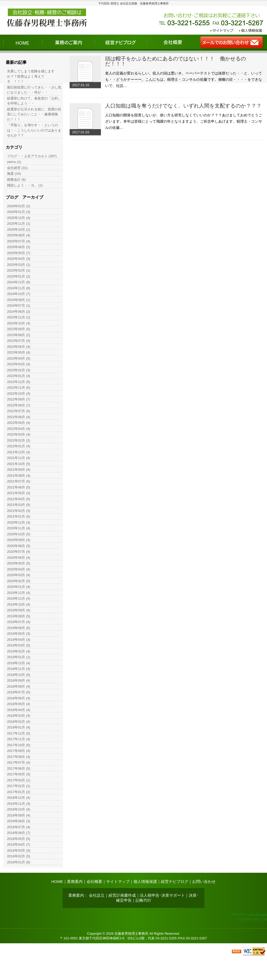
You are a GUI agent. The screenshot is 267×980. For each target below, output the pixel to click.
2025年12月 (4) (19, 218)
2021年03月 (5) (19, 505)
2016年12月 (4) (19, 798)
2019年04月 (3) (19, 640)
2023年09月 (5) (19, 329)
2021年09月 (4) (19, 470)
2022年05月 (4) (19, 423)
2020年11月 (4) (19, 528)
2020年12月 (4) (19, 522)
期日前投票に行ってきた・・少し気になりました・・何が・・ (34, 90)
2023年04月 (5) (19, 358)
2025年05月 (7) (19, 253)
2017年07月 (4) (19, 762)
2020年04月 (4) (19, 569)
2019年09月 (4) (19, 610)
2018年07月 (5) (19, 692)
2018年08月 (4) (19, 686)
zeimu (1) (14, 162)
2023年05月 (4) (19, 352)
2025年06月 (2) (19, 247)
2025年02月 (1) (19, 270)
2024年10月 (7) (19, 294)
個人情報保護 (145, 881)
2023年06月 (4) (19, 347)
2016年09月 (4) (19, 815)
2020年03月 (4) (19, 575)
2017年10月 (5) (19, 745)
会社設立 (97, 895)
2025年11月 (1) (19, 224)
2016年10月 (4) (19, 809)
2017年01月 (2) (19, 792)
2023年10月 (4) (19, 323)
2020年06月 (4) (19, 558)
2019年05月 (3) (19, 634)
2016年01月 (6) (19, 862)
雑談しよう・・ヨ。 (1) (25, 185)
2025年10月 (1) (19, 230)
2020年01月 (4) (19, 587)
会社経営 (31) (17, 168)
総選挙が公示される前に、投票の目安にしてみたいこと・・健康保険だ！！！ (34, 114)
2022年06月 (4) (19, 417)
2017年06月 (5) (19, 768)
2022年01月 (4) (19, 446)
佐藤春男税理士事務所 (131, 934)
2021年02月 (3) (19, 511)
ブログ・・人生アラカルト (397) (32, 156)
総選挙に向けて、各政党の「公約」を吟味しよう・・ (34, 101)
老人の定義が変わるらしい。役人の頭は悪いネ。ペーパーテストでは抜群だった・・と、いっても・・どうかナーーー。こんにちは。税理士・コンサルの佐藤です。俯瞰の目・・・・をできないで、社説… (184, 79)
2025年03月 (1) (19, 265)
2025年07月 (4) (19, 241)
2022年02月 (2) (19, 440)
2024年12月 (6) (19, 282)
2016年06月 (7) (19, 833)
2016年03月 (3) (19, 850)
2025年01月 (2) (19, 276)
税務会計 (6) (16, 180)
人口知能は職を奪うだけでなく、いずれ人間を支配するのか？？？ (183, 106)
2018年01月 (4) (19, 727)
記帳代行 (143, 900)
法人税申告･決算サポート (162, 895)
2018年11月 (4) (19, 669)
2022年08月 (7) (19, 405)
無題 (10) (14, 174)
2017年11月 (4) (19, 739)
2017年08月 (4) (19, 757)
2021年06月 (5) (19, 487)
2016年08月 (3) (19, 821)
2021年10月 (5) (19, 464)
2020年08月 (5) (19, 546)
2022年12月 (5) (19, 382)
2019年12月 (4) (19, 593)
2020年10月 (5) (19, 534)
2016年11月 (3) (19, 804)
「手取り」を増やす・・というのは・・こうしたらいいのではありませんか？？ (34, 130)
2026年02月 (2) (19, 206)
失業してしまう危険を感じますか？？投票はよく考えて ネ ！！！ (31, 76)
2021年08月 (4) (19, 476)
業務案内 (75, 881)
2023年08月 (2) (19, 335)
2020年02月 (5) (19, 581)
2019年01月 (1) (19, 657)
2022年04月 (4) (19, 429)
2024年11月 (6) (19, 288)
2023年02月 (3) (19, 370)
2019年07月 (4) (19, 622)
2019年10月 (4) (19, 604)
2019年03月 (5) (19, 645)
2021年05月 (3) (19, 493)
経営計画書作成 (122, 895)
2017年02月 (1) (19, 786)
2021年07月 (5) (19, 481)
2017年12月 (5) (19, 733)
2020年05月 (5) (19, 563)
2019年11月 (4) (19, 598)
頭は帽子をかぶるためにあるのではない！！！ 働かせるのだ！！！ (175, 61)
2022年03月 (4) (19, 434)
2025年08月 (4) (19, 235)
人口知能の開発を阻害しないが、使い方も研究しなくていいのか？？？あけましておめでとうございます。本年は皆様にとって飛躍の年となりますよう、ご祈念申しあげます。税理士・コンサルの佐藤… (184, 121)
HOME (57, 881)
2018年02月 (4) (19, 722)
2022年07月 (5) (19, 411)
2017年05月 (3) (19, 774)
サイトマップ (118, 881)
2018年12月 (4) (19, 663)
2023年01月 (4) (19, 376)
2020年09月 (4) (19, 540)
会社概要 (94, 881)
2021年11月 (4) (19, 458)
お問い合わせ (204, 881)
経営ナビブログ (175, 881)
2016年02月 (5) (19, 856)
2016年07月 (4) (19, 827)
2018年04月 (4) (19, 710)
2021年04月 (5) (19, 499)
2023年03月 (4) (19, 364)
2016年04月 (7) (19, 844)
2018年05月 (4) (19, 704)
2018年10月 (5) (19, 675)
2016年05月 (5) (19, 839)
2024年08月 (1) (19, 300)
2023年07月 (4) (19, 341)
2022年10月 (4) (19, 394)
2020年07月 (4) (19, 552)
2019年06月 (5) (19, 628)
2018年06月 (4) (19, 698)
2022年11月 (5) (19, 388)
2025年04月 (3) (19, 259)
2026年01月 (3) (19, 212)
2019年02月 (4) (19, 651)
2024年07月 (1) (19, 306)
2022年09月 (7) (19, 399)
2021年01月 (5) (19, 516)
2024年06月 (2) (19, 312)
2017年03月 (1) (19, 780)
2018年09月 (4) (19, 680)
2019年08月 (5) (19, 616)
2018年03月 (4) (19, 716)
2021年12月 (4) (19, 452)
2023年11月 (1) (19, 317)
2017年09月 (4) (19, 751)
